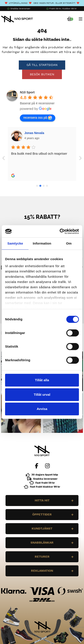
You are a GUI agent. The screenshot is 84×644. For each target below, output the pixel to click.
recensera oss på (37, 118)
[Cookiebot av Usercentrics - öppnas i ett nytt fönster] (60, 231)
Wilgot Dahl (33, 133)
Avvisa (42, 409)
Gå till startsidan (42, 65)
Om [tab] (69, 243)
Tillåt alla (42, 380)
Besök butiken (42, 74)
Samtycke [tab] (15, 243)
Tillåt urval (42, 395)
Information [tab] (42, 243)
